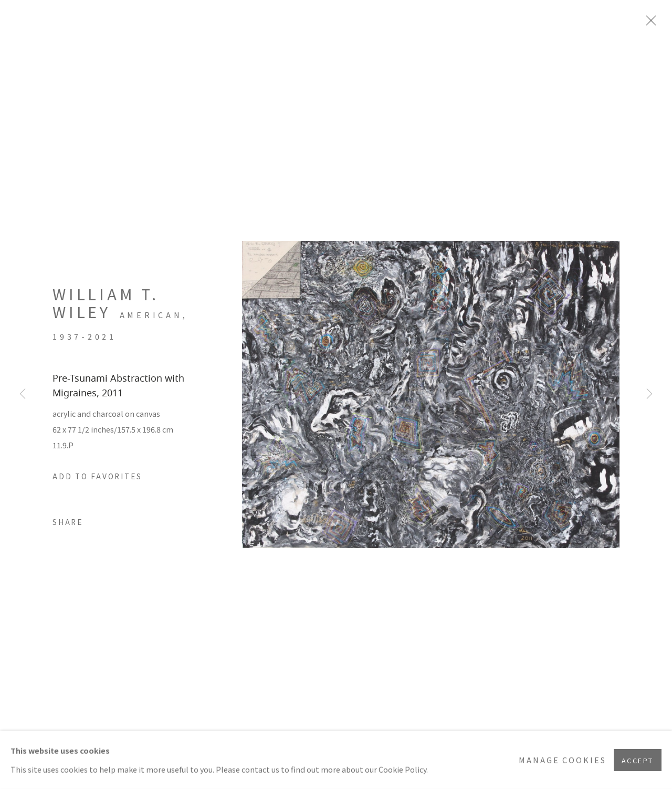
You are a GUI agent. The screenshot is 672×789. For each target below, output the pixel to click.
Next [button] (649, 394)
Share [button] (68, 522)
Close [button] (648, 24)
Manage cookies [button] (562, 760)
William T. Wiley (106, 303)
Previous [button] (23, 394)
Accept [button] (638, 760)
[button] (97, 477)
